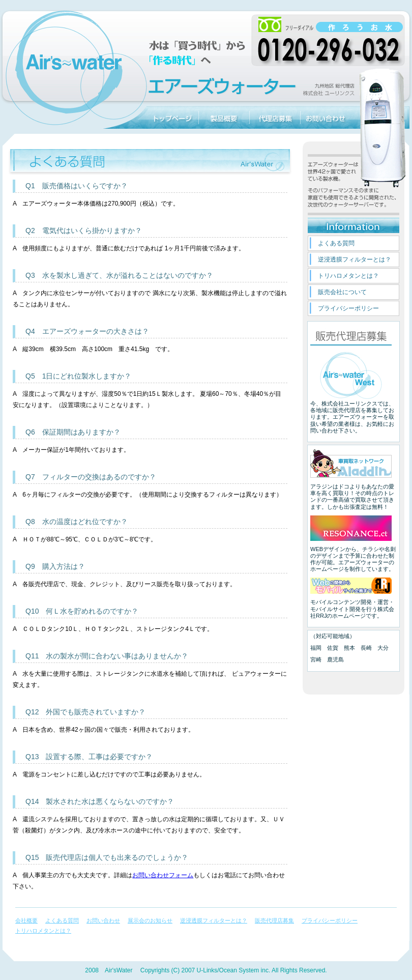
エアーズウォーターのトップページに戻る (173, 117)
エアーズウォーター (381, 117)
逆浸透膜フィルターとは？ (355, 260)
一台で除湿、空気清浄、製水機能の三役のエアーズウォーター (74, 117)
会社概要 (26, 920)
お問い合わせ (326, 117)
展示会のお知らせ (150, 920)
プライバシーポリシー (348, 308)
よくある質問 (336, 243)
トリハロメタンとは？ (348, 276)
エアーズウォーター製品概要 (224, 117)
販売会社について (342, 292)
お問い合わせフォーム (163, 875)
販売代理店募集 (275, 117)
